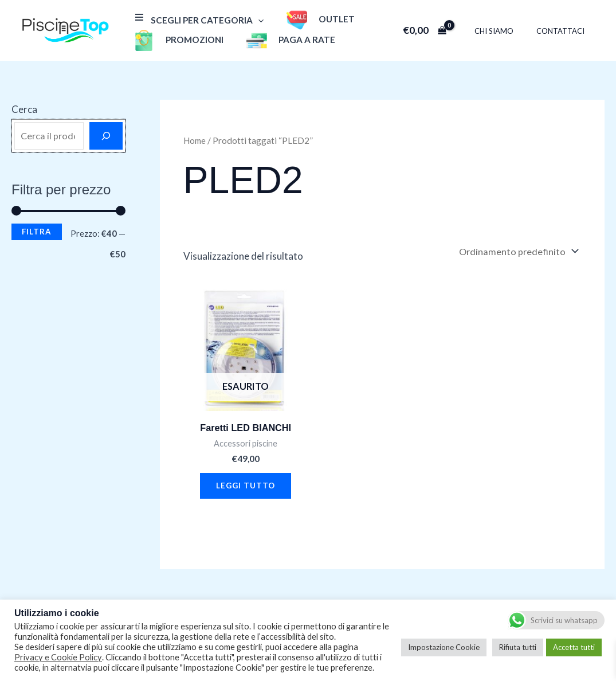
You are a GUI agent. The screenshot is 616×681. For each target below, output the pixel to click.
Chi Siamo (506, 31)
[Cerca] (106, 136)
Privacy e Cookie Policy (58, 657)
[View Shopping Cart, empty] (441, 30)
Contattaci (564, 31)
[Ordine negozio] (516, 252)
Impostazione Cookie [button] (444, 647)
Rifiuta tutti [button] (518, 647)
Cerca (24, 109)
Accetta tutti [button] (574, 647)
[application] (255, 20)
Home (196, 140)
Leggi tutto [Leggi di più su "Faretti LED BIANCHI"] (246, 489)
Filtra (37, 232)
